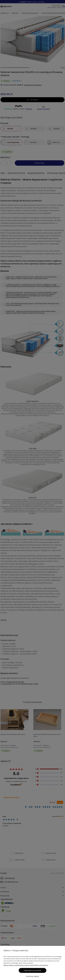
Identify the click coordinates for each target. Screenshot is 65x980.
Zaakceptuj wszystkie (32, 970)
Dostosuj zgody (33, 976)
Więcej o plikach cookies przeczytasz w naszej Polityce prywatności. (26, 965)
